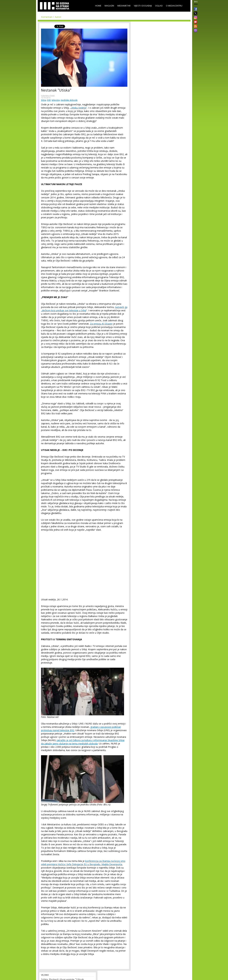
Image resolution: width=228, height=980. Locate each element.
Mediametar (124, 6)
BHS (196, 2)
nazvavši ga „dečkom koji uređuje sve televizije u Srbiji (84, 309)
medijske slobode (69, 100)
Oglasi (159, 6)
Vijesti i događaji (143, 6)
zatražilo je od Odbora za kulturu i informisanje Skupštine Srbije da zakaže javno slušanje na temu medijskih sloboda (83, 742)
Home (98, 6)
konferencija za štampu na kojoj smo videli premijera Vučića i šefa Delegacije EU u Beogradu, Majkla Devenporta (83, 863)
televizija (56, 100)
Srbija (44, 100)
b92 (49, 100)
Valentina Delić (48, 96)
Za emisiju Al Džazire (101, 324)
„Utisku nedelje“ (79, 108)
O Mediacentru (174, 6)
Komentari (47, 17)
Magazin (109, 6)
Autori (58, 17)
